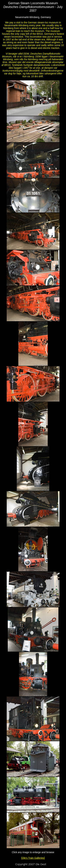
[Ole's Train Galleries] (33, 858)
